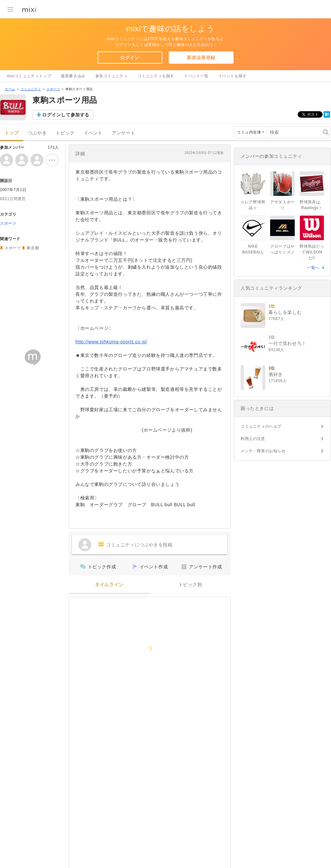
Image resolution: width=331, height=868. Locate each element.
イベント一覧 (196, 76)
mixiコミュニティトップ (29, 76)
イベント (93, 133)
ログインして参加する (66, 115)
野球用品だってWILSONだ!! (312, 252)
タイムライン (109, 585)
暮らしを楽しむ (285, 312)
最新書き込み (73, 76)
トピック (65, 133)
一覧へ (313, 268)
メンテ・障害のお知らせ (263, 451)
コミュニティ (31, 89)
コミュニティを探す (156, 76)
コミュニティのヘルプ (261, 426)
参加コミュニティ (112, 76)
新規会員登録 (201, 58)
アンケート (124, 133)
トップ (12, 133)
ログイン (130, 58)
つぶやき (37, 133)
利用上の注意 (253, 439)
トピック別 (190, 585)
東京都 (33, 248)
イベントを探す (233, 76)
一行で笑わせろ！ (287, 343)
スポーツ (53, 89)
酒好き (276, 374)
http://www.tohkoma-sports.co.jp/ (111, 342)
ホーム (10, 89)
